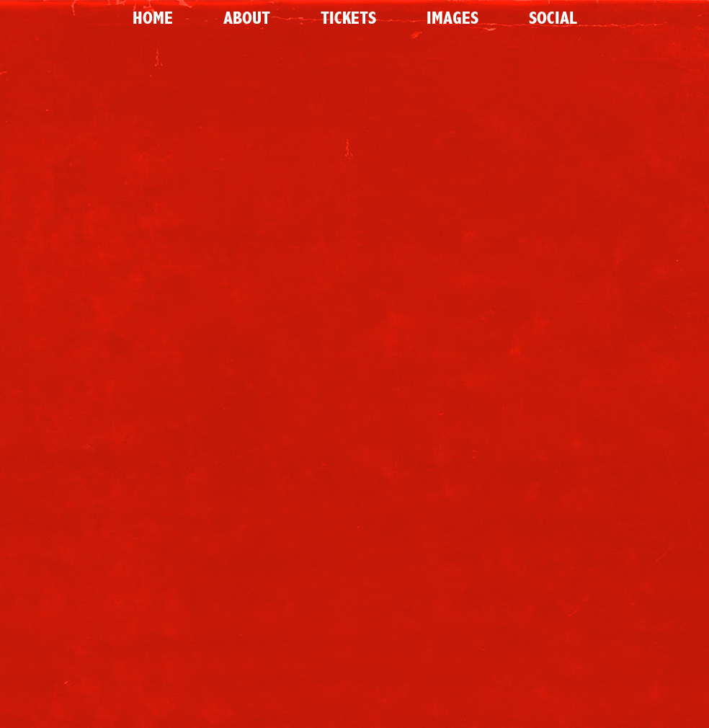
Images (452, 18)
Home (153, 18)
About (247, 18)
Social (553, 18)
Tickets (348, 18)
